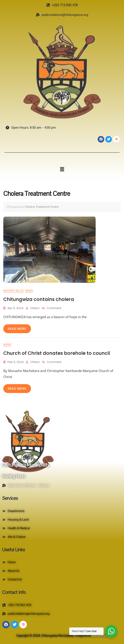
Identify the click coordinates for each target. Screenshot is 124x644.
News (29, 291)
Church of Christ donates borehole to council (57, 353)
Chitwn (35, 308)
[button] (62, 169)
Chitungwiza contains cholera (39, 299)
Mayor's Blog (13, 291)
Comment (54, 308)
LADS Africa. (99, 636)
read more (17, 329)
